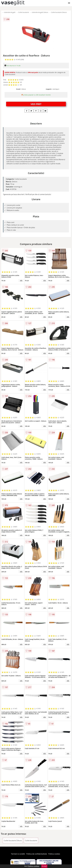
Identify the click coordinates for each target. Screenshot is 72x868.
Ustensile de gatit (10, 12)
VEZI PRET (36, 104)
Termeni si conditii (18, 854)
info (21, 280)
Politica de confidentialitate (37, 854)
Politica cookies (54, 854)
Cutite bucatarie (24, 12)
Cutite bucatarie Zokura (59, 12)
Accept (44, 866)
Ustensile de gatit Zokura (40, 12)
